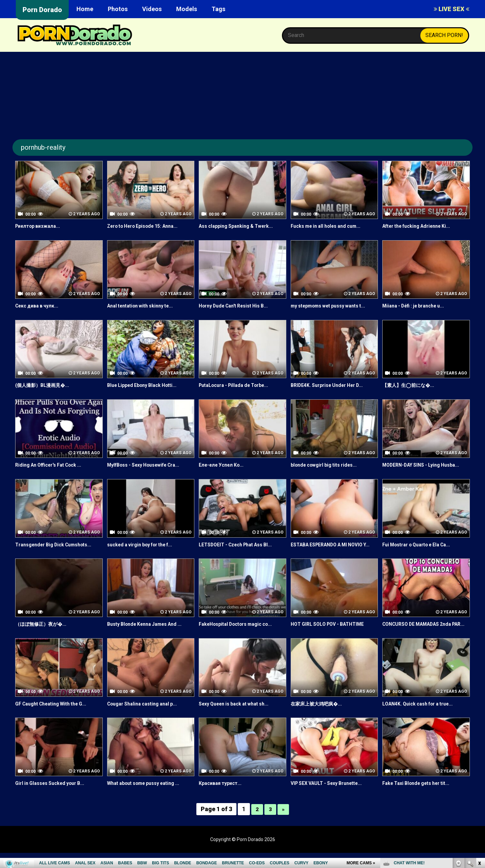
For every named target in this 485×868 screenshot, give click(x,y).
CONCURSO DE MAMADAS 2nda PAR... (422, 636)
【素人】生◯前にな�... (412, 385)
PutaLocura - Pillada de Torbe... (239, 385)
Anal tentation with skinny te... (145, 306)
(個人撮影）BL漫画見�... (46, 385)
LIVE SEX (451, 9)
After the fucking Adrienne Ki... (422, 226)
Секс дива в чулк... (40, 306)
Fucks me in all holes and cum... (330, 226)
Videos (152, 9)
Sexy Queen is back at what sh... (239, 719)
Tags (218, 9)
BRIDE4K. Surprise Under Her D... (332, 385)
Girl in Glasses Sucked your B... (54, 799)
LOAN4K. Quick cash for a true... (423, 719)
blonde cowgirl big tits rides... (328, 465)
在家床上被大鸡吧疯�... (320, 719)
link (479, 763)
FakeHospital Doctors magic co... (241, 632)
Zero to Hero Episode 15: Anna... (148, 226)
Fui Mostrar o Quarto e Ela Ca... (422, 545)
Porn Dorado (42, 10)
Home (85, 9)
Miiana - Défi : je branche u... (418, 306)
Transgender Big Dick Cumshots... (58, 545)
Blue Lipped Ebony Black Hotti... (147, 385)
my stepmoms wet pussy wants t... (334, 306)
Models (187, 9)
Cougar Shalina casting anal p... (147, 719)
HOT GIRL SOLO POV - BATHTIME (332, 632)
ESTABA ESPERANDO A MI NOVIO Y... (333, 548)
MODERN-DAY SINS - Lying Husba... (426, 465)
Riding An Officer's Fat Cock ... (53, 465)
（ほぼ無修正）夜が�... (44, 632)
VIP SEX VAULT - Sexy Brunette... (332, 799)
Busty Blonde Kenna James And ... (150, 632)
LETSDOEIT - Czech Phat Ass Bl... (241, 545)
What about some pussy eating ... (149, 799)
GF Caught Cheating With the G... (56, 719)
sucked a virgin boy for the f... (145, 545)
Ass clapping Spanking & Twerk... (241, 226)
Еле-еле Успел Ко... (224, 465)
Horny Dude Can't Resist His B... (238, 306)
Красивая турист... (223, 799)
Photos (118, 9)
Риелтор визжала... (41, 226)
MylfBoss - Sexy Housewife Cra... (149, 465)
